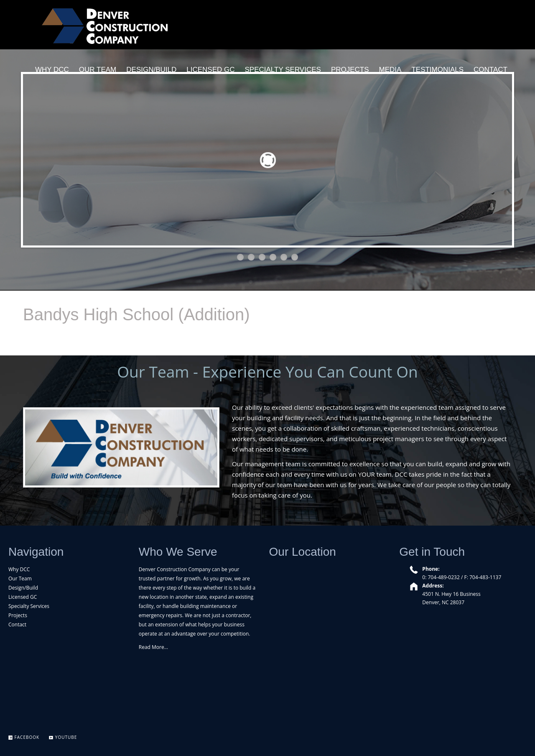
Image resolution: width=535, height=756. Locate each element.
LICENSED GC (210, 70)
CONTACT (490, 70)
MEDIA (390, 70)
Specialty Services (29, 606)
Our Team (20, 578)
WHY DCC (52, 70)
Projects (18, 615)
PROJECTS (350, 70)
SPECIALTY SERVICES (283, 70)
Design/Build (23, 588)
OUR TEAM (98, 70)
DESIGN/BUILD (151, 70)
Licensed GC (23, 597)
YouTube (63, 737)
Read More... (153, 647)
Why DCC (19, 569)
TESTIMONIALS (437, 70)
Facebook (24, 737)
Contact (17, 624)
